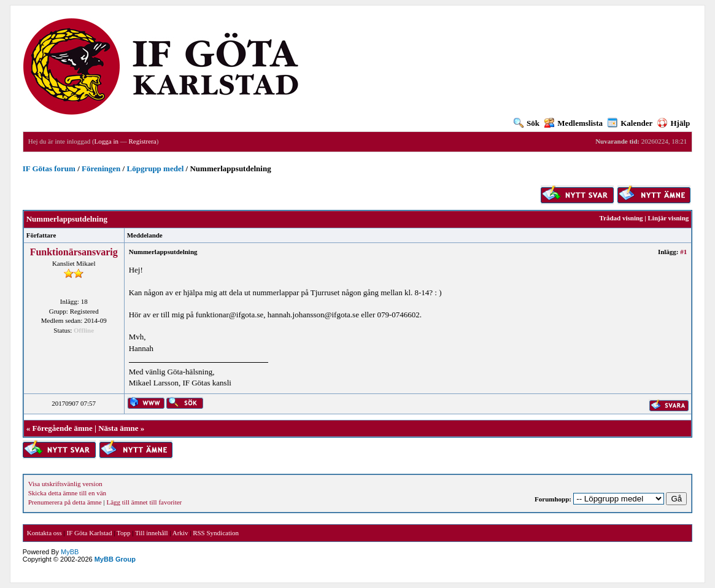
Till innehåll (152, 533)
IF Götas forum (49, 168)
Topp (123, 533)
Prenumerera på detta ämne (65, 502)
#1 (683, 252)
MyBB (70, 552)
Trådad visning (621, 218)
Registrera (142, 141)
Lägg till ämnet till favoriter (144, 502)
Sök (527, 123)
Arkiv (180, 533)
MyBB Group (115, 559)
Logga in (106, 141)
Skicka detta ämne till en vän (67, 493)
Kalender (630, 123)
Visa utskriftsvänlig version (65, 484)
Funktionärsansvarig (74, 252)
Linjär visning (669, 218)
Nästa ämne (118, 428)
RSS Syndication (216, 533)
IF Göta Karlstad (90, 533)
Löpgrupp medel (155, 168)
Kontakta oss (44, 533)
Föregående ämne (62, 428)
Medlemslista (574, 123)
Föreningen (101, 168)
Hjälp (674, 123)
